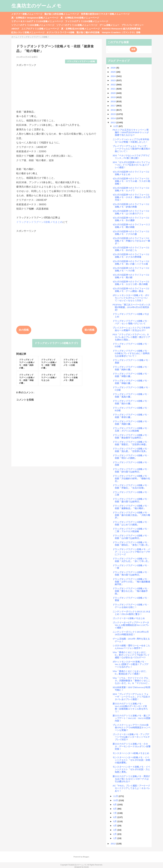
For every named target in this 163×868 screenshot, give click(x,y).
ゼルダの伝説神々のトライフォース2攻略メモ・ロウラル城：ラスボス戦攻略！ (131, 181)
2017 (113, 106)
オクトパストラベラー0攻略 (60, 32)
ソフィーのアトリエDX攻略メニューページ (33, 25)
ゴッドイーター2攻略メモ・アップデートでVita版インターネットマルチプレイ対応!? (131, 737)
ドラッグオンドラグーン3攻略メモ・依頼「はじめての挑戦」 (131, 523)
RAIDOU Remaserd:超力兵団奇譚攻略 (121, 29)
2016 (113, 110)
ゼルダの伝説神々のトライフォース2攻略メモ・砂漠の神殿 (131, 205)
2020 (113, 93)
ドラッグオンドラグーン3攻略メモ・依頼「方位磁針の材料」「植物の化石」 (131, 478)
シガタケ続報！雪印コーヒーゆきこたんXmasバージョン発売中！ (131, 647)
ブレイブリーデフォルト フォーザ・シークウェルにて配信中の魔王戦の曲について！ (131, 149)
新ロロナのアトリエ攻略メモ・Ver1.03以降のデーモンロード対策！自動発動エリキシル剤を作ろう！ (130, 708)
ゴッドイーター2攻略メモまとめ (129, 618)
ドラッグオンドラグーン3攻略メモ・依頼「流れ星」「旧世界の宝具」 (131, 450)
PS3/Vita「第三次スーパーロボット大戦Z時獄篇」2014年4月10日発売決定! (131, 307)
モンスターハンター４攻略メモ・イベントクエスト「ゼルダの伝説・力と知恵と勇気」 (131, 769)
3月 (115, 830)
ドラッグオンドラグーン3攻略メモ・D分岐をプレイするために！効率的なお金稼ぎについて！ (131, 353)
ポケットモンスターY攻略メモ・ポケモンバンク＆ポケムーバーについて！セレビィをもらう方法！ (131, 298)
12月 (116, 126)
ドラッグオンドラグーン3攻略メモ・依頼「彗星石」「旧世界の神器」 (131, 443)
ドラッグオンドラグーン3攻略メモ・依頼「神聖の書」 (131, 375)
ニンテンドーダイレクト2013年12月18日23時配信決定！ (131, 633)
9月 (115, 805)
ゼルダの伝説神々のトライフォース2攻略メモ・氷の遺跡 (131, 219)
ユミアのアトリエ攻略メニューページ (40, 29)
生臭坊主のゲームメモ (36, 6)
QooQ (86, 867)
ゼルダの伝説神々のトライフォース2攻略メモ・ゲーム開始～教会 (131, 290)
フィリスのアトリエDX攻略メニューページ (87, 21)
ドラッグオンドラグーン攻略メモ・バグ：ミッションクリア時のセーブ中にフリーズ (131, 552)
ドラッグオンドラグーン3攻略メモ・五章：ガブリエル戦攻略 (131, 429)
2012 (113, 844)
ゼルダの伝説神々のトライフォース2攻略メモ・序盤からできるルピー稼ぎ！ (131, 241)
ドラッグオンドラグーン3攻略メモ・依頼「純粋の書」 (131, 368)
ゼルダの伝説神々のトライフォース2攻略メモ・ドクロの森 (131, 233)
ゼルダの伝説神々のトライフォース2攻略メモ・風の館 (131, 276)
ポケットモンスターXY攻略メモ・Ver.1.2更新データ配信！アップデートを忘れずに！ (131, 664)
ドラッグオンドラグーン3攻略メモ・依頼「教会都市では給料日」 (131, 436)
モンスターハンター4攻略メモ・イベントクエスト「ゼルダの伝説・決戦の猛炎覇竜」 (131, 760)
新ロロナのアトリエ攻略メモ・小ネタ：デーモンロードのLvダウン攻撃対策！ (132, 746)
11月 (116, 796)
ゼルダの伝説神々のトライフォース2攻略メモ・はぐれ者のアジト (131, 212)
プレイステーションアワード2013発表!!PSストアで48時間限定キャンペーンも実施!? (132, 728)
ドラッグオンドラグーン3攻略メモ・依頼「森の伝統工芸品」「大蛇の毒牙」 (131, 515)
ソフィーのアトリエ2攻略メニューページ (77, 25)
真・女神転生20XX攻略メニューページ (80, 29)
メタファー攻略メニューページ (27, 14)
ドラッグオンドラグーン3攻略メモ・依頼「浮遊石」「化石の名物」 (131, 487)
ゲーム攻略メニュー (109, 25)
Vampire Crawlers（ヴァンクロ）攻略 (121, 32)
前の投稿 (89, 330)
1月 (115, 838)
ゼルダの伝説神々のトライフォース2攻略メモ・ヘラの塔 (131, 269)
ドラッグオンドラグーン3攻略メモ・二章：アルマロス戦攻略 (131, 530)
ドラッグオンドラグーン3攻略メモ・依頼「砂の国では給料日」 (131, 470)
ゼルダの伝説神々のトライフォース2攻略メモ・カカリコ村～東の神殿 (131, 283)
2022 (113, 85)
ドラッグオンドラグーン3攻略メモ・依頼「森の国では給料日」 (131, 500)
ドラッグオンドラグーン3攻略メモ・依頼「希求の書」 (131, 416)
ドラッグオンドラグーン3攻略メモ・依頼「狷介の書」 (131, 402)
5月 (115, 821)
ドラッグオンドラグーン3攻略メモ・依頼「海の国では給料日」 (131, 573)
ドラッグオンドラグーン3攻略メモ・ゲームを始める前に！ (131, 606)
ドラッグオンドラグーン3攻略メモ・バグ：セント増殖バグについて (131, 322)
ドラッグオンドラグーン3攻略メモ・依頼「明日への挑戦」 (131, 457)
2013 (113, 122)
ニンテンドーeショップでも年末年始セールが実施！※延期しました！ (131, 141)
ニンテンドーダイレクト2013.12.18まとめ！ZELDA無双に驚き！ (132, 613)
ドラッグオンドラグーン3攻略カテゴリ (57, 343)
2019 (113, 97)
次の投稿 (24, 330)
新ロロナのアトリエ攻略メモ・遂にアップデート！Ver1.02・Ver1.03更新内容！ (132, 718)
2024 (113, 76)
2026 (113, 68)
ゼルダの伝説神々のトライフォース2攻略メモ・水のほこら (131, 249)
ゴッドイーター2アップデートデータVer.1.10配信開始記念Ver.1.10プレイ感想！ (131, 625)
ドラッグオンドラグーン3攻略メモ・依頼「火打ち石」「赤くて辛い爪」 (131, 560)
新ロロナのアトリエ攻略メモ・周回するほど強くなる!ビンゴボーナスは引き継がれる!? (131, 779)
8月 (115, 809)
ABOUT (15, 29)
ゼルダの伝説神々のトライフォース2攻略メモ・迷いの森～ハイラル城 (131, 263)
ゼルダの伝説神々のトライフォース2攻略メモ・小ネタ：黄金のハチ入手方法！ (131, 197)
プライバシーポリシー (133, 25)
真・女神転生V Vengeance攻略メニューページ (35, 18)
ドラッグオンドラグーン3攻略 (81, 61)
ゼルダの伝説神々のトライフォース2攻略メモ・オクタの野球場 (131, 256)
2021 (113, 89)
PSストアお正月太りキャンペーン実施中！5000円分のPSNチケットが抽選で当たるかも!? (131, 132)
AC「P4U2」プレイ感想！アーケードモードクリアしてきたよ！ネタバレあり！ (131, 788)
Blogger (86, 857)
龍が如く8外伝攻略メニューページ (62, 14)
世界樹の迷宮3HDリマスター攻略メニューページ (105, 14)
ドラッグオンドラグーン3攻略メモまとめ (39, 222)
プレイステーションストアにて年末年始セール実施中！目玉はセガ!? (131, 329)
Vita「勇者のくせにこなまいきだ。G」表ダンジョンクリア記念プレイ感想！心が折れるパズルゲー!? (131, 655)
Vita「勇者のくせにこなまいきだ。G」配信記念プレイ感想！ (130, 672)
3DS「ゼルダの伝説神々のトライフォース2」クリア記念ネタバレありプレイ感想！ (131, 165)
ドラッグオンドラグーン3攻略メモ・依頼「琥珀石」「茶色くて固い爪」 (131, 544)
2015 (113, 114)
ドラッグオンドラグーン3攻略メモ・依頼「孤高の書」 (131, 395)
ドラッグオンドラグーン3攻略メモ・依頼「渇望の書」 (131, 423)
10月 (116, 800)
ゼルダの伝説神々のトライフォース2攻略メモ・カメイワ (131, 189)
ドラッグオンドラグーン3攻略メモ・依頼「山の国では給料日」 (131, 537)
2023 (113, 80)
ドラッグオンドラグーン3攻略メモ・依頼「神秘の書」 (131, 382)
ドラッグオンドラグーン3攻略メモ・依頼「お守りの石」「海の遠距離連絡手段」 (131, 582)
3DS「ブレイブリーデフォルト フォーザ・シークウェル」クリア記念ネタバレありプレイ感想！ (131, 697)
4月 (115, 826)
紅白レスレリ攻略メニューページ (28, 32)
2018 (113, 101)
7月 (115, 813)
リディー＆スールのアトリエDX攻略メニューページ (37, 21)
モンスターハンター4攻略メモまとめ (131, 753)
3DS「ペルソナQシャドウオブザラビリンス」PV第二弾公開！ (131, 157)
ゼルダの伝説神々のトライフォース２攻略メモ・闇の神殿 (131, 226)
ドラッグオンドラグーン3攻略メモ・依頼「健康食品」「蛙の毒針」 (131, 507)
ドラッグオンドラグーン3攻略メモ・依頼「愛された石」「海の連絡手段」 (131, 591)
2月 (115, 834)
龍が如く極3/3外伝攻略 (88, 32)
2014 (113, 118)
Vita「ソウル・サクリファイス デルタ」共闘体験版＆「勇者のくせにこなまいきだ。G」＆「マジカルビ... (131, 681)
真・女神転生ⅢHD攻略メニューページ (80, 18)
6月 (115, 817)
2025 (113, 72)
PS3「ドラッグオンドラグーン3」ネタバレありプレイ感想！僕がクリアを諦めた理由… (131, 337)
